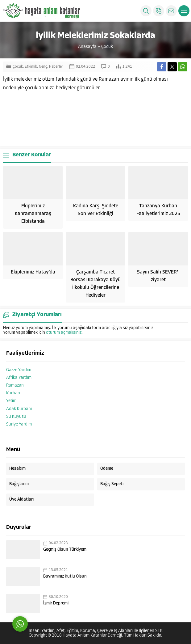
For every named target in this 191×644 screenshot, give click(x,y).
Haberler (56, 67)
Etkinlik (31, 67)
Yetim (11, 401)
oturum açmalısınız (64, 333)
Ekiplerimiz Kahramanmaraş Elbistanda (33, 214)
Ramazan (15, 386)
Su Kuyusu (16, 417)
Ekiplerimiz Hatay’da (33, 272)
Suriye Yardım (19, 424)
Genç (43, 67)
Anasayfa (87, 47)
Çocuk (107, 47)
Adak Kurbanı (19, 409)
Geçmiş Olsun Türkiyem (65, 550)
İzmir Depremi (56, 603)
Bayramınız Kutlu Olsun (65, 576)
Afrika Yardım (19, 378)
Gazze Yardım (19, 370)
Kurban (13, 393)
